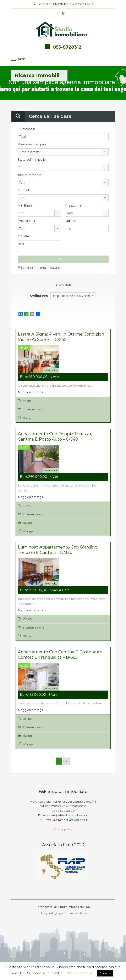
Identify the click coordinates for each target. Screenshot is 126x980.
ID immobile (27, 129)
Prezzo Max (26, 221)
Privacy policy (63, 827)
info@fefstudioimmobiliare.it (73, 4)
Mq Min (71, 221)
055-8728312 (67, 47)
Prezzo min (74, 206)
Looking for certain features (39, 268)
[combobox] (63, 152)
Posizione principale (32, 144)
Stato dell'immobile (32, 160)
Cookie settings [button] (80, 973)
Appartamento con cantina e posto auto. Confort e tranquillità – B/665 (61, 653)
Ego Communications (72, 911)
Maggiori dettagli (32, 392)
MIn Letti (24, 190)
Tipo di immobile (30, 175)
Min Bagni (25, 206)
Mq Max (23, 236)
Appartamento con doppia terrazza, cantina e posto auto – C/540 (55, 436)
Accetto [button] (105, 973)
